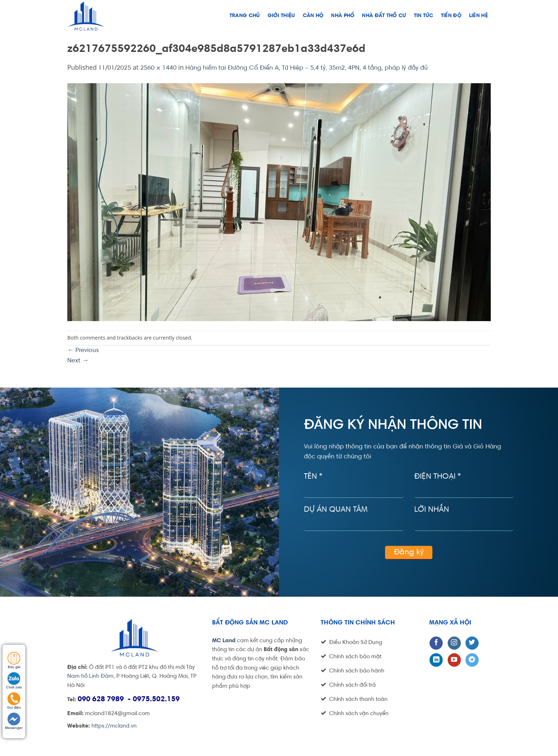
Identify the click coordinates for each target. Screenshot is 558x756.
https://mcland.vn (114, 726)
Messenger (14, 721)
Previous (83, 351)
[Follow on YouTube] (454, 660)
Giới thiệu (281, 16)
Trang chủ (245, 16)
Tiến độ (451, 16)
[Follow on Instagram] (454, 643)
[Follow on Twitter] (472, 643)
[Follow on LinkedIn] (436, 660)
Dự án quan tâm (336, 510)
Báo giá (14, 661)
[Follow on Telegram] (472, 660)
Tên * (313, 477)
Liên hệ (478, 16)
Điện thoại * (438, 477)
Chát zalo (14, 681)
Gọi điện (14, 701)
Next (78, 361)
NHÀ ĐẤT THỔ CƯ (384, 16)
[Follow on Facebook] (436, 643)
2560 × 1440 (158, 68)
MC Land (224, 641)
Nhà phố (343, 16)
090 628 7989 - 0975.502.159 (129, 699)
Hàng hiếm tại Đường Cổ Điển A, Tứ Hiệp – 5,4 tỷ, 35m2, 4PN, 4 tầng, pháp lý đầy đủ (307, 68)
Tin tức (424, 16)
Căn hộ (313, 16)
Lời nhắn (432, 510)
